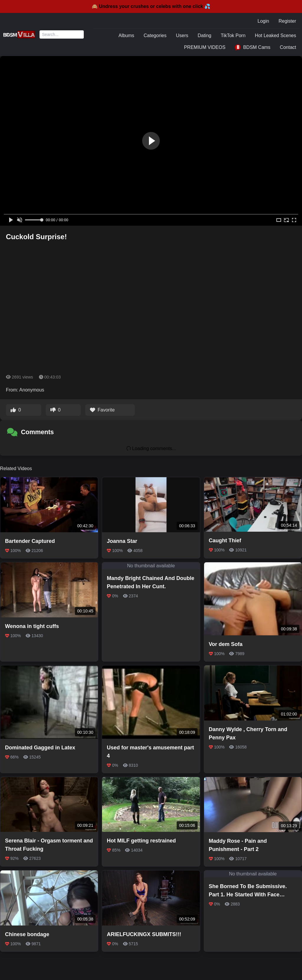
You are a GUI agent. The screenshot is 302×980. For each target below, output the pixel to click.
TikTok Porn (233, 35)
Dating (204, 35)
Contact (288, 47)
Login (263, 21)
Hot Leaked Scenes (275, 35)
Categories (155, 35)
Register (287, 21)
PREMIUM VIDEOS (205, 47)
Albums (126, 35)
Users (182, 35)
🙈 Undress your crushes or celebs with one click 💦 (151, 6)
